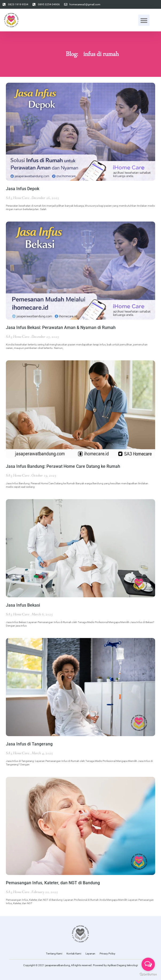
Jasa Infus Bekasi (23, 605)
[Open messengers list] (148, 964)
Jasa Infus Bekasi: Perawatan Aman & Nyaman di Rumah (61, 328)
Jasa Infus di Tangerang (29, 744)
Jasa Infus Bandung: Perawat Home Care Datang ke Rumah (63, 466)
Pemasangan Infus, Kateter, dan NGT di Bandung (53, 883)
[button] (144, 20)
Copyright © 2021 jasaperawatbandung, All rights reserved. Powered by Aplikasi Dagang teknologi (80, 965)
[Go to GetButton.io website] (148, 975)
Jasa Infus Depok (23, 189)
